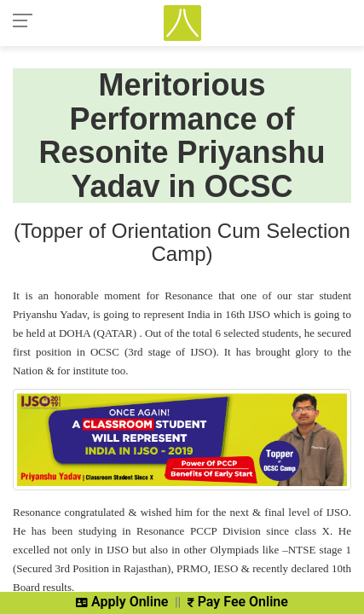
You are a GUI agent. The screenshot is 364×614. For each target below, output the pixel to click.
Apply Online (122, 602)
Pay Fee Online (238, 602)
